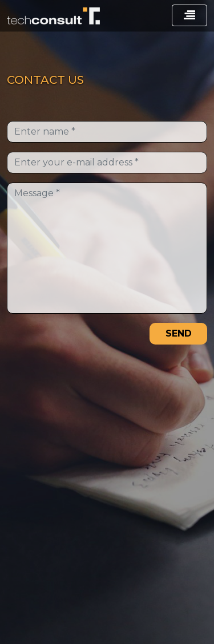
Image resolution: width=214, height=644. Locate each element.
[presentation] (68, 339)
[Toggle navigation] (189, 15)
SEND (179, 333)
